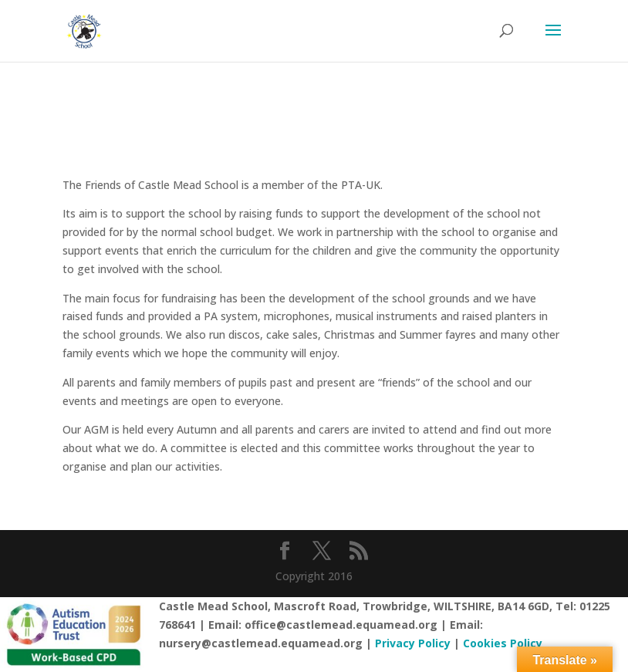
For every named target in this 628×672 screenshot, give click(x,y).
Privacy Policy (413, 643)
